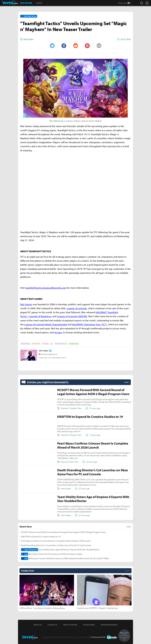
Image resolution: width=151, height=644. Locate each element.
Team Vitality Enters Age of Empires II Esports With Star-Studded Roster (60, 550)
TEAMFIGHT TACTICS (61, 344)
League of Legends (77, 308)
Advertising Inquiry (109, 625)
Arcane (58, 332)
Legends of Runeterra (40, 316)
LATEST (39, 3)
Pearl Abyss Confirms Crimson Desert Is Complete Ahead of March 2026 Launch (56, 541)
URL (99, 46)
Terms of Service (70, 625)
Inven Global (10, 3)
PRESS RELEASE (25, 344)
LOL (52, 344)
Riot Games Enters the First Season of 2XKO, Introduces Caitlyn (52, 554)
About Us (38, 625)
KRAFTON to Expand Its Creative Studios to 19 (41, 537)
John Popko (44, 351)
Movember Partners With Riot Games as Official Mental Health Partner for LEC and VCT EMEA (65, 558)
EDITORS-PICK (36, 344)
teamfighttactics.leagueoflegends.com (46, 288)
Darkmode (122, 3)
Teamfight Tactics (74, 344)
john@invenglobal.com (49, 354)
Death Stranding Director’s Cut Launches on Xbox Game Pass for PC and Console (56, 545)
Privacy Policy (89, 625)
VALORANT (101, 312)
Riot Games (26, 304)
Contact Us (52, 625)
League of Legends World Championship (46, 324)
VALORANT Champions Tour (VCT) (89, 324)
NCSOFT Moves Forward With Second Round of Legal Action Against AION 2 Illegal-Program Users (63, 532)
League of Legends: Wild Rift (72, 316)
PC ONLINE (45, 344)
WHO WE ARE (26, 3)
